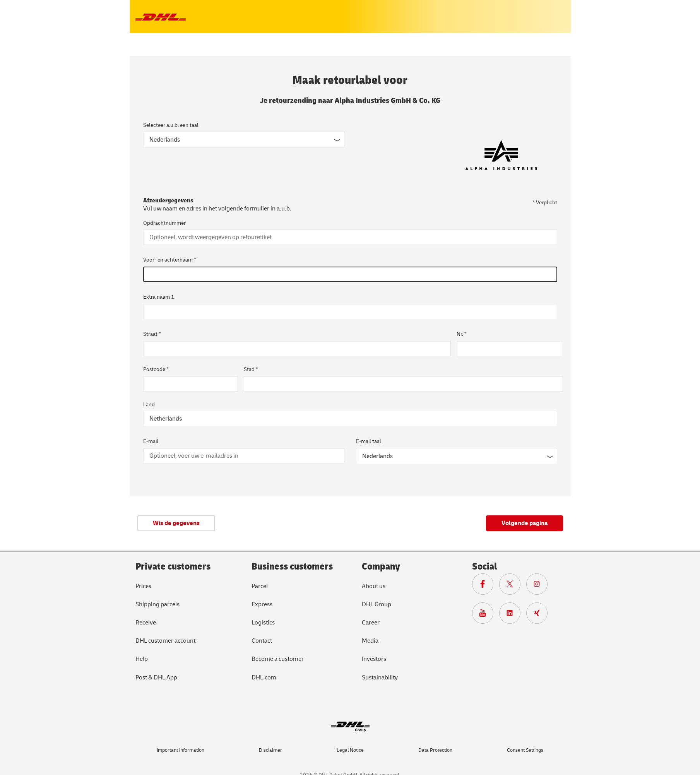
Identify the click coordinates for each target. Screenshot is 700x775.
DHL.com (264, 677)
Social (484, 567)
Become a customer (278, 659)
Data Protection (435, 750)
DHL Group (377, 604)
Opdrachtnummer (164, 223)
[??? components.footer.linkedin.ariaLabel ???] (513, 615)
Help (142, 659)
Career (371, 623)
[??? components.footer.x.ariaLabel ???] (513, 586)
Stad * (251, 369)
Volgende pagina (525, 523)
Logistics (263, 623)
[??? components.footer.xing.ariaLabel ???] (540, 615)
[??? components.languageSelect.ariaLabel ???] (244, 140)
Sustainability (380, 677)
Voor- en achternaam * (170, 260)
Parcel (260, 586)
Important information (181, 750)
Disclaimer (270, 750)
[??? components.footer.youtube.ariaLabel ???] (486, 615)
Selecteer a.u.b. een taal (171, 125)
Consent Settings (525, 750)
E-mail (151, 441)
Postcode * (156, 369)
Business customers (292, 567)
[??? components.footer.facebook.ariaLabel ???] (486, 586)
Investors (374, 659)
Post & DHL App (156, 677)
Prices (143, 586)
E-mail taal (369, 441)
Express (262, 604)
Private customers (173, 567)
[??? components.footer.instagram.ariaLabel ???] (540, 586)
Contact (262, 641)
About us (374, 586)
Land (149, 405)
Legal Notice (350, 750)
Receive (146, 623)
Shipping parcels (157, 604)
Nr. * (462, 334)
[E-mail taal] (457, 456)
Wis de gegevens (176, 523)
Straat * (152, 334)
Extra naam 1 (159, 297)
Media (370, 641)
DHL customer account (165, 641)
